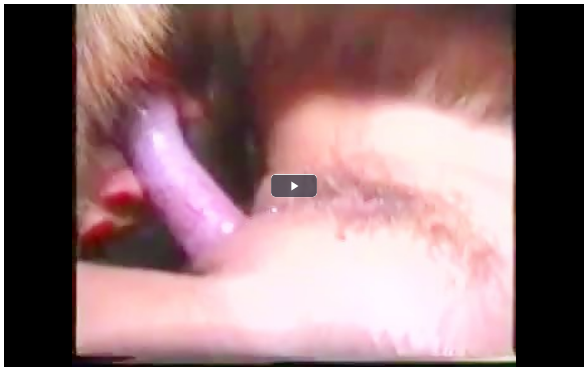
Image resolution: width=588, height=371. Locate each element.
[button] (294, 186)
